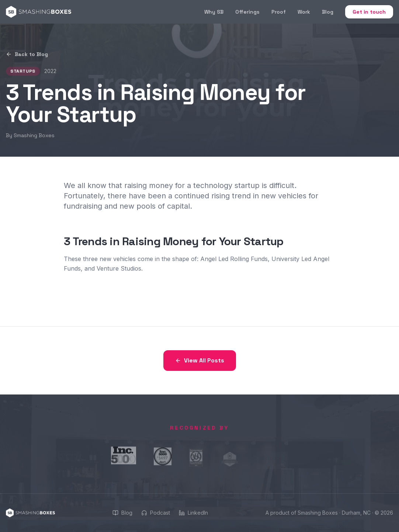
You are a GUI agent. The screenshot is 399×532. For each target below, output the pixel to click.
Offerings (247, 12)
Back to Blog (27, 54)
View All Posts (200, 360)
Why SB (214, 12)
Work (304, 12)
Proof (279, 12)
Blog (328, 12)
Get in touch (369, 12)
